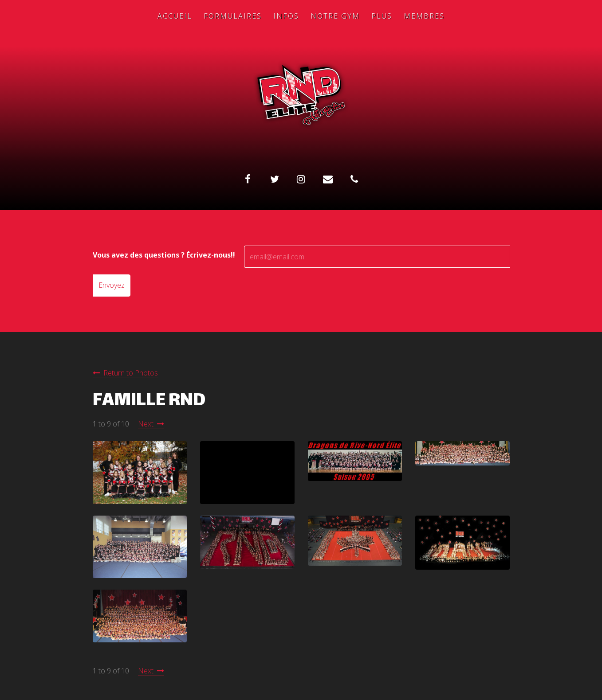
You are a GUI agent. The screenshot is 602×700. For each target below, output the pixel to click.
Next (146, 424)
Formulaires (233, 16)
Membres (424, 16)
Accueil (175, 16)
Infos (286, 16)
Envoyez (112, 285)
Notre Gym (335, 16)
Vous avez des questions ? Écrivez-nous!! (164, 255)
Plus (382, 16)
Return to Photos (131, 373)
